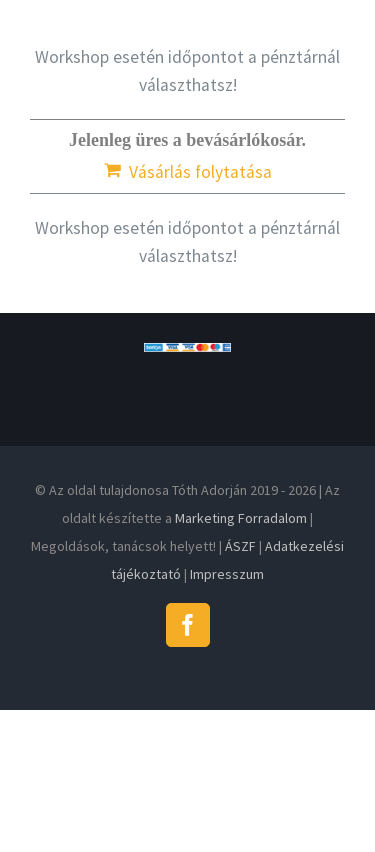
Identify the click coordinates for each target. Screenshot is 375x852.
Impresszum (227, 574)
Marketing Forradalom (241, 518)
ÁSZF (240, 546)
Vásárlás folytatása (200, 172)
